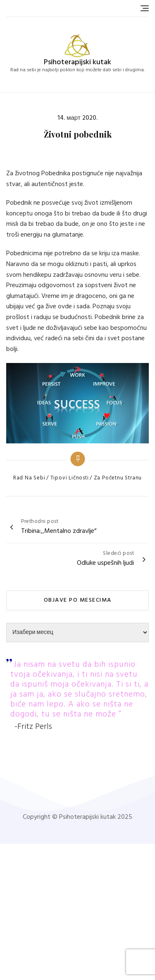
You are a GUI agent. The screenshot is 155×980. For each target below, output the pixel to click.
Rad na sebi (29, 478)
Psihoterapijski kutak (77, 62)
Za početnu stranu (118, 478)
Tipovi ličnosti (70, 478)
